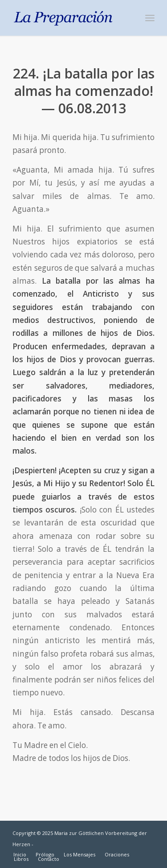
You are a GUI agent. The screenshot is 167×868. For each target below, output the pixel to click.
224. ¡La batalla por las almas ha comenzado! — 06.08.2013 (84, 91)
